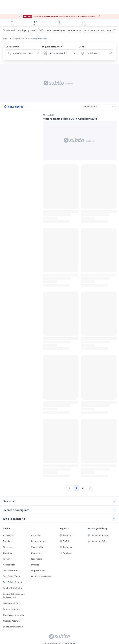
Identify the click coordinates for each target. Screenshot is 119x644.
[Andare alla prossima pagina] (90, 488)
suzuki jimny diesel (27, 30)
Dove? (82, 47)
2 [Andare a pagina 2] (83, 488)
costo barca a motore (94, 30)
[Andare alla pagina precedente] (70, 488)
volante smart (74, 30)
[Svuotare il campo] (38, 53)
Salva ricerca (13, 107)
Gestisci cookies (11, 570)
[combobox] (24, 53)
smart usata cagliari (56, 30)
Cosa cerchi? (12, 47)
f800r (41, 30)
